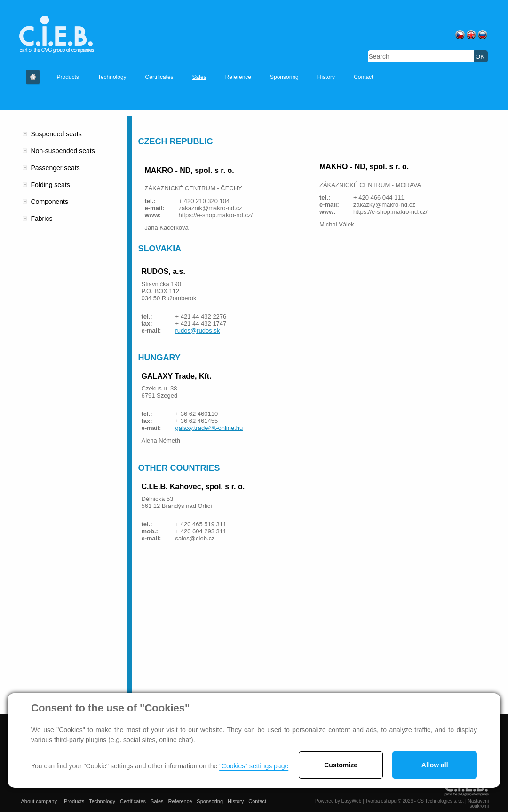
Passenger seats (56, 168)
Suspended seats (56, 134)
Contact (363, 77)
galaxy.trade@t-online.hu (209, 428)
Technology (112, 77)
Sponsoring (284, 77)
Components (50, 202)
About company (33, 77)
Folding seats (51, 185)
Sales (199, 77)
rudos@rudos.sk (198, 331)
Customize (341, 765)
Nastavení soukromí (478, 804)
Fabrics (42, 219)
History (326, 77)
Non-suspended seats (63, 151)
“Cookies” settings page (254, 766)
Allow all (435, 765)
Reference (238, 77)
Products (68, 77)
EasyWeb (352, 801)
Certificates (159, 77)
